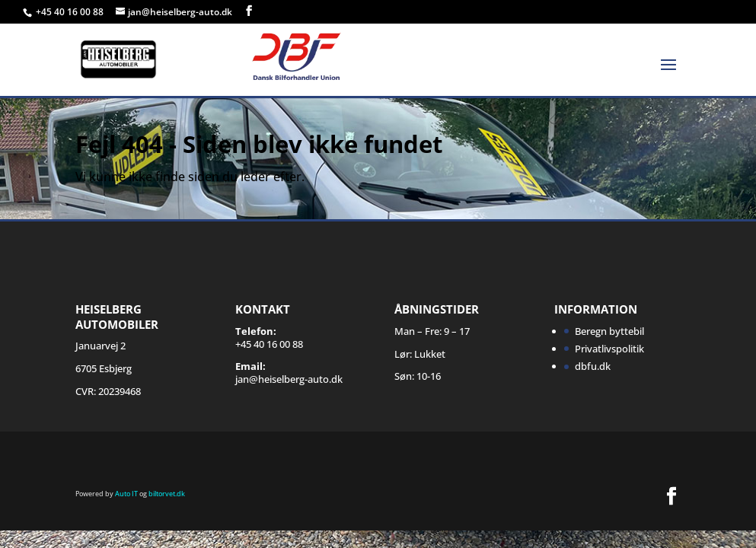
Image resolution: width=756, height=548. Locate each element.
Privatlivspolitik (609, 349)
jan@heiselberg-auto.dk (289, 379)
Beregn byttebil (609, 331)
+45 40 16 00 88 (71, 12)
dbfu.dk (593, 366)
